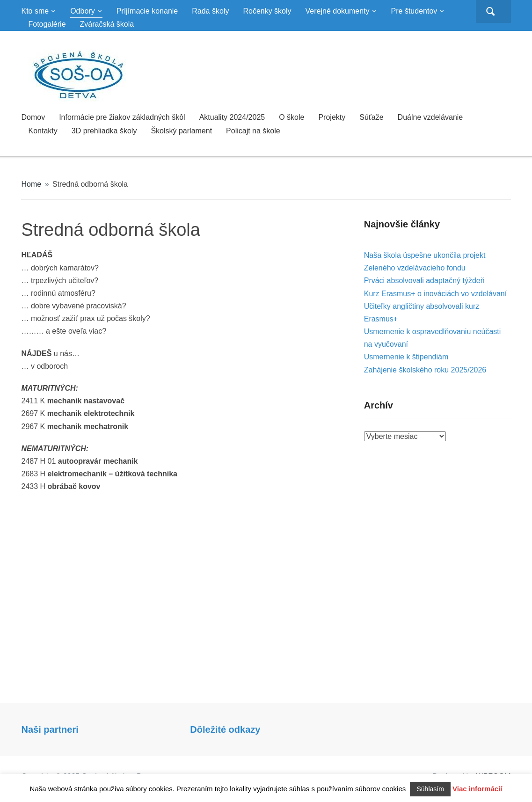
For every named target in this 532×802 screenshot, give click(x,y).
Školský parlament (181, 131)
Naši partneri (50, 729)
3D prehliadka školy (104, 131)
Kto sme (35, 11)
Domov (33, 117)
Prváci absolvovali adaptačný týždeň (424, 281)
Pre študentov (414, 11)
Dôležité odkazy (225, 729)
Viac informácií (477, 789)
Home (31, 184)
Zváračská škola (107, 24)
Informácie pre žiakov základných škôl (122, 117)
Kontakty (43, 131)
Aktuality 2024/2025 (232, 117)
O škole (292, 117)
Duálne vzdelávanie (430, 117)
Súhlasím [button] (430, 789)
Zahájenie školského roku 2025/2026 (425, 370)
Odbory (82, 11)
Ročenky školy (267, 11)
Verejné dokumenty (338, 11)
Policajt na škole (253, 131)
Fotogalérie (47, 24)
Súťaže (371, 117)
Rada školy (210, 11)
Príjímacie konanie (147, 11)
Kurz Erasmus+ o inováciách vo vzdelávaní (435, 294)
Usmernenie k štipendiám (406, 357)
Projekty (332, 117)
